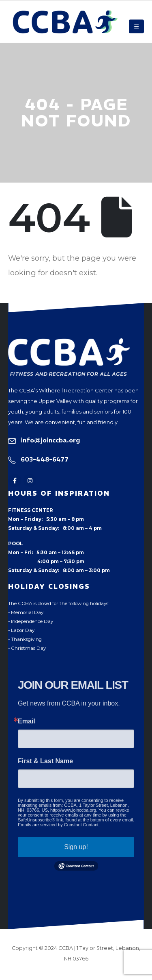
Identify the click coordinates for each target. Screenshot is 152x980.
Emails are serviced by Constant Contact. (59, 825)
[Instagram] (30, 480)
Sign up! (76, 847)
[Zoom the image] (69, 343)
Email (27, 721)
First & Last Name (45, 761)
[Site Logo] (65, 22)
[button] (136, 26)
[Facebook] (15, 480)
